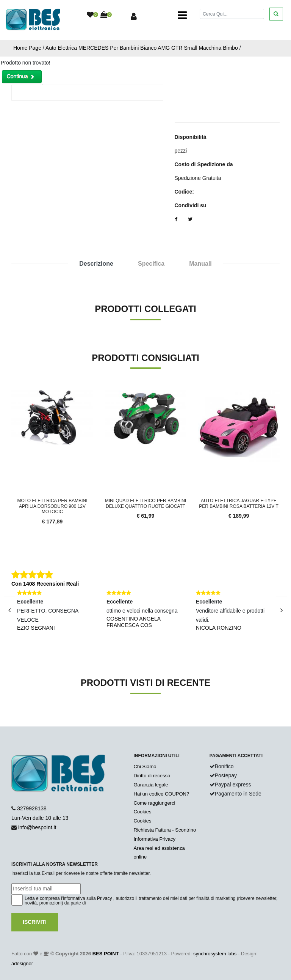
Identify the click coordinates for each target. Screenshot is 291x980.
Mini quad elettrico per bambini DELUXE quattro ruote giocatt (146, 503)
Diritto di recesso (152, 776)
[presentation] (282, 610)
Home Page (27, 48)
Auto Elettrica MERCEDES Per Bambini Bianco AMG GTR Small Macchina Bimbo (142, 48)
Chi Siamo (145, 767)
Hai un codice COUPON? (162, 794)
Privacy (104, 898)
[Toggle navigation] (182, 15)
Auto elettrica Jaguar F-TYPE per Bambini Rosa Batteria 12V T (239, 503)
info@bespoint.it (37, 827)
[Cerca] (232, 14)
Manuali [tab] (200, 264)
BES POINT (106, 954)
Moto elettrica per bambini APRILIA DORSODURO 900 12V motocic (52, 506)
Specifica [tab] (151, 264)
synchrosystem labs (215, 954)
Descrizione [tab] (96, 264)
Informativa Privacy (155, 839)
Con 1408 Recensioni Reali (45, 584)
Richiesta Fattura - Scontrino (165, 830)
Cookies (143, 812)
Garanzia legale (151, 785)
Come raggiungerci (155, 803)
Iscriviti (35, 922)
